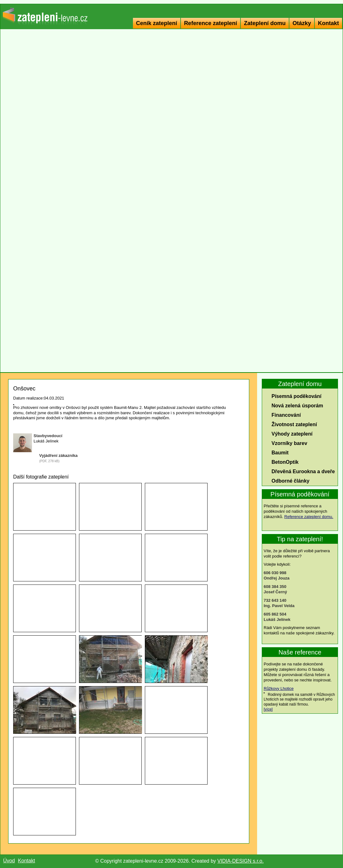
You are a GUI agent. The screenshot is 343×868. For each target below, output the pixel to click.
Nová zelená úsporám (297, 406)
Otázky (302, 23)
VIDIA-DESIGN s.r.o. (240, 861)
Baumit (280, 453)
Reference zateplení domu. (309, 517)
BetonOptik (285, 462)
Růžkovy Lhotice (279, 688)
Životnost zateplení (294, 424)
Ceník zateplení (157, 23)
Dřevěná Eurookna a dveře (303, 471)
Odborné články (290, 481)
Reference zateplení (211, 23)
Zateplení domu (265, 23)
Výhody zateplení (292, 434)
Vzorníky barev (289, 443)
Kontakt (328, 23)
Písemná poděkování (296, 396)
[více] (268, 709)
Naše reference (300, 652)
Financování (286, 415)
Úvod (9, 861)
